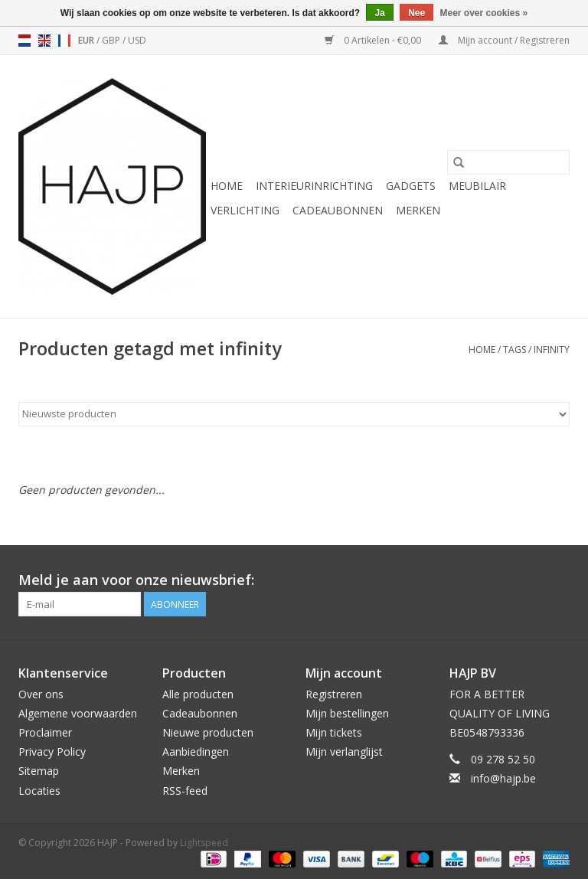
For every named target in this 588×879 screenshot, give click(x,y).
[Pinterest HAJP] (530, 580)
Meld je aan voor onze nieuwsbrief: (136, 580)
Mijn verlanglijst (344, 752)
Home (227, 186)
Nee (416, 13)
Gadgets (411, 186)
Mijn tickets (334, 732)
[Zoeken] (508, 162)
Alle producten (198, 694)
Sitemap (39, 771)
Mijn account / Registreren (504, 40)
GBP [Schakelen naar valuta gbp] (112, 40)
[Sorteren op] (294, 414)
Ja (379, 13)
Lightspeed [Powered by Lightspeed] (204, 843)
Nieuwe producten (208, 732)
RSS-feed (185, 791)
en (44, 41)
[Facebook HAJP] (502, 580)
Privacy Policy (52, 752)
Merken (418, 210)
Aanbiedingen (196, 752)
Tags (514, 350)
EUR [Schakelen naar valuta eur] (87, 40)
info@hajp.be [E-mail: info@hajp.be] (503, 778)
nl (24, 41)
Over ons (41, 694)
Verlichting (245, 210)
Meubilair (477, 186)
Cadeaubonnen (338, 210)
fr (64, 41)
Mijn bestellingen (347, 713)
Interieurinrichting (314, 186)
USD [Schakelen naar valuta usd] (137, 40)
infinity (552, 350)
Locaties (39, 791)
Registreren (334, 694)
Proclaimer (45, 732)
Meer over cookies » (484, 13)
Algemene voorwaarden (78, 713)
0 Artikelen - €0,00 (374, 40)
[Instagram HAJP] (557, 580)
